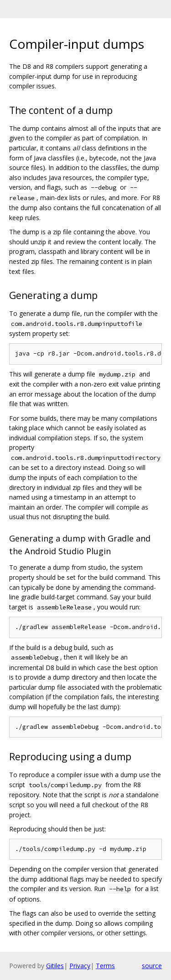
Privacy (80, 966)
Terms (105, 966)
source (152, 966)
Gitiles (55, 966)
